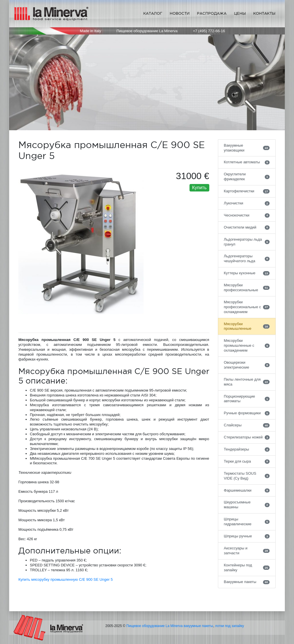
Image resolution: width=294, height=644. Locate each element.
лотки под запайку (230, 626)
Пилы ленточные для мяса (247, 382)
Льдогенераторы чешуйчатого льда (247, 258)
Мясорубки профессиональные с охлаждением (247, 307)
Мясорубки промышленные (247, 326)
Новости (180, 13)
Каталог (153, 13)
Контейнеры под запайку (247, 568)
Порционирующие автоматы (247, 399)
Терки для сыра (247, 461)
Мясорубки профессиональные (247, 287)
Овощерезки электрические (247, 365)
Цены (240, 13)
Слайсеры (247, 425)
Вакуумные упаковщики (247, 148)
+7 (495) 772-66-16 (209, 31)
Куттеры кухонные (247, 273)
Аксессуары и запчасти (247, 551)
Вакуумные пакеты (247, 582)
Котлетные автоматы (247, 162)
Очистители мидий (247, 227)
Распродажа (212, 13)
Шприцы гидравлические (247, 522)
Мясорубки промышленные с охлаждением (247, 345)
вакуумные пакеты (199, 626)
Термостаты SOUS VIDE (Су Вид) (247, 476)
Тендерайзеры (247, 449)
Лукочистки (247, 203)
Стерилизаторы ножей (247, 437)
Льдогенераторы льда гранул (247, 242)
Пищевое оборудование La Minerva (154, 626)
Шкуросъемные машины (247, 505)
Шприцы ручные (247, 536)
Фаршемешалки (247, 490)
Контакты (264, 13)
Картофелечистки (247, 191)
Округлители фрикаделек (247, 177)
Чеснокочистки (247, 215)
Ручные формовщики (247, 413)
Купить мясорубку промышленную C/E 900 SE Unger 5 (66, 579)
